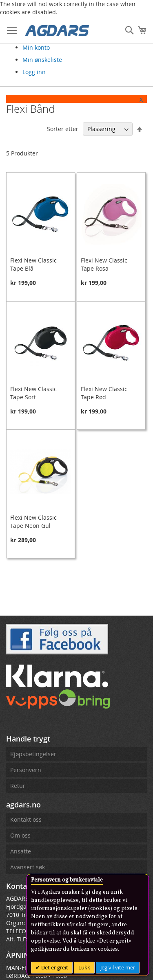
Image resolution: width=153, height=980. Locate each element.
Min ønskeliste (42, 60)
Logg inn (34, 72)
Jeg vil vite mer (118, 967)
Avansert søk (28, 867)
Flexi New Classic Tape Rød (104, 393)
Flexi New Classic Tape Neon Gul (33, 522)
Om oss (20, 835)
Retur (18, 786)
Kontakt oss (26, 819)
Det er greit (54, 967)
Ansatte (21, 851)
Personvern (26, 770)
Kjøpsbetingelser (33, 754)
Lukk (84, 967)
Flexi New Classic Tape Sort (33, 393)
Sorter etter (63, 129)
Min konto (36, 47)
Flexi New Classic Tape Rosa (104, 264)
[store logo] (57, 30)
